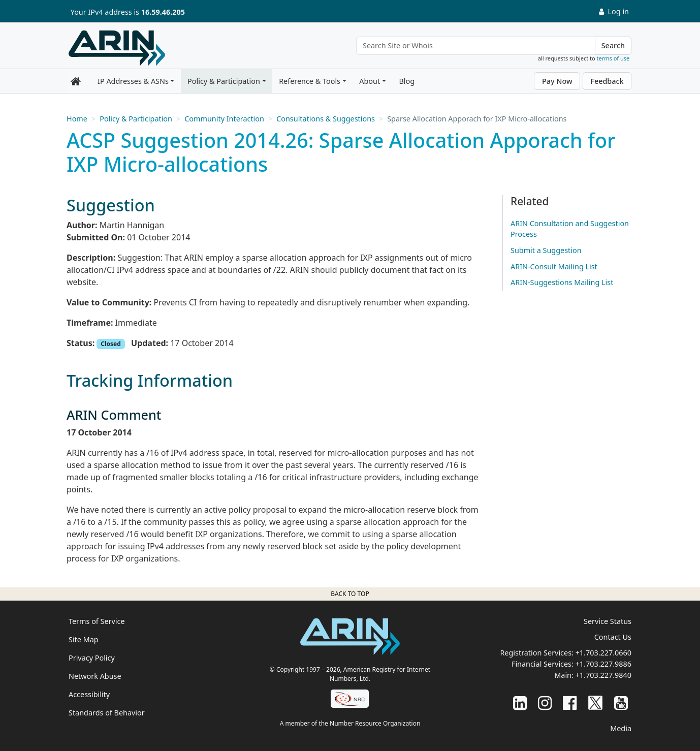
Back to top (350, 594)
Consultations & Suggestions (326, 119)
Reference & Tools (310, 81)
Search (613, 45)
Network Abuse (95, 676)
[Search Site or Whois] (476, 46)
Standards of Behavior (107, 713)
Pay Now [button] (557, 81)
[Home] (117, 48)
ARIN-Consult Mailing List (554, 267)
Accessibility (89, 694)
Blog (407, 81)
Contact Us (613, 637)
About (370, 81)
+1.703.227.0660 (603, 653)
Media (621, 728)
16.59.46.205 (163, 12)
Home (77, 119)
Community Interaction (224, 119)
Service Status (608, 621)
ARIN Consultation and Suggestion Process (570, 229)
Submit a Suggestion (546, 250)
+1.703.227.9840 (603, 675)
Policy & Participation (224, 81)
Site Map (84, 639)
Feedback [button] (607, 81)
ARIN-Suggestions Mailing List (562, 282)
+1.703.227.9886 (603, 664)
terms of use (613, 58)
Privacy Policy (92, 658)
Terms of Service (97, 621)
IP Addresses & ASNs (133, 81)
